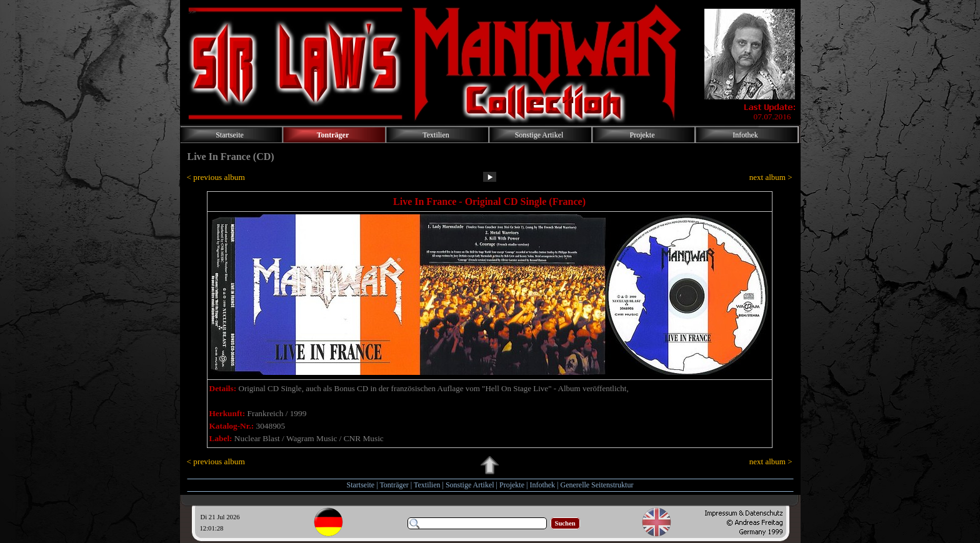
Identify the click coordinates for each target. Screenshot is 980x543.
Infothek (542, 485)
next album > (771, 177)
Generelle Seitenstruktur (597, 485)
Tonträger (394, 485)
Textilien (427, 485)
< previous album (216, 177)
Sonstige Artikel (470, 485)
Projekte (512, 485)
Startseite (361, 485)
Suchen (565, 523)
